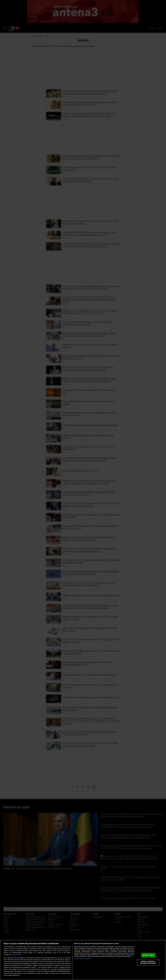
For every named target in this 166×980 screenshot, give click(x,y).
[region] (83, 960)
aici (37, 967)
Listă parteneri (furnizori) (82, 959)
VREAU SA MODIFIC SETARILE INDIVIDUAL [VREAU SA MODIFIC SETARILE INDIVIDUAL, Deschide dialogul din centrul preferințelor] (148, 962)
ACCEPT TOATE (148, 955)
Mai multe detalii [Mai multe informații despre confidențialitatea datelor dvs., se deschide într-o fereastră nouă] (16, 955)
